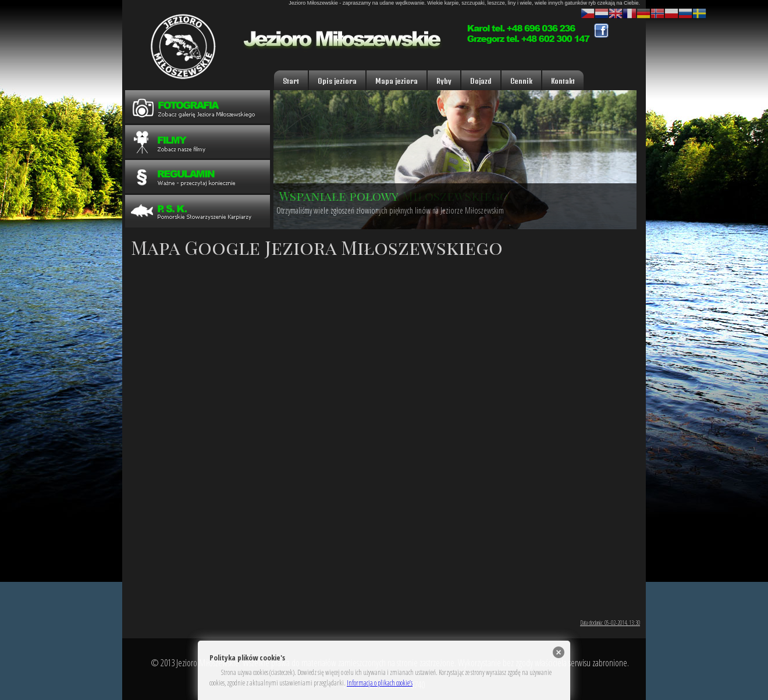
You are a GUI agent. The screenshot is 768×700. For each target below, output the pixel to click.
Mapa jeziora (397, 81)
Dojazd (481, 81)
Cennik (521, 81)
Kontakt (563, 81)
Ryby (444, 81)
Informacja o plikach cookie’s (380, 683)
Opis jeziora (337, 81)
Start (291, 81)
